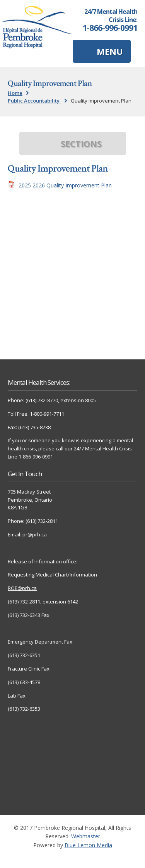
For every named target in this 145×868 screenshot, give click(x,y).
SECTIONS (81, 143)
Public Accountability (34, 101)
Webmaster (86, 836)
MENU (110, 51)
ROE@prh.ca (22, 588)
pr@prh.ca (35, 534)
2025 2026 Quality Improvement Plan (65, 185)
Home (15, 93)
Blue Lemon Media (88, 845)
